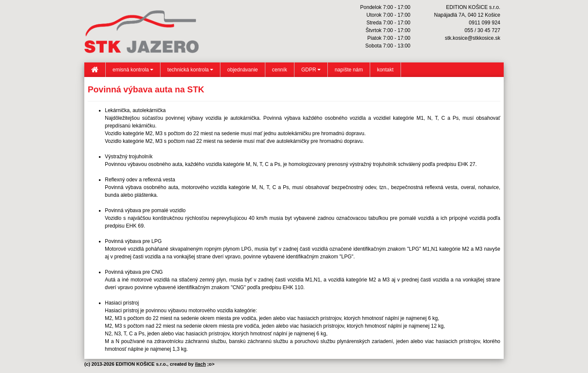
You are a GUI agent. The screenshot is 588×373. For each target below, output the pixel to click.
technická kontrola (190, 70)
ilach (200, 364)
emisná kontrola (133, 70)
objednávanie (242, 70)
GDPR (311, 70)
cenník (280, 70)
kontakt (385, 70)
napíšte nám (349, 70)
